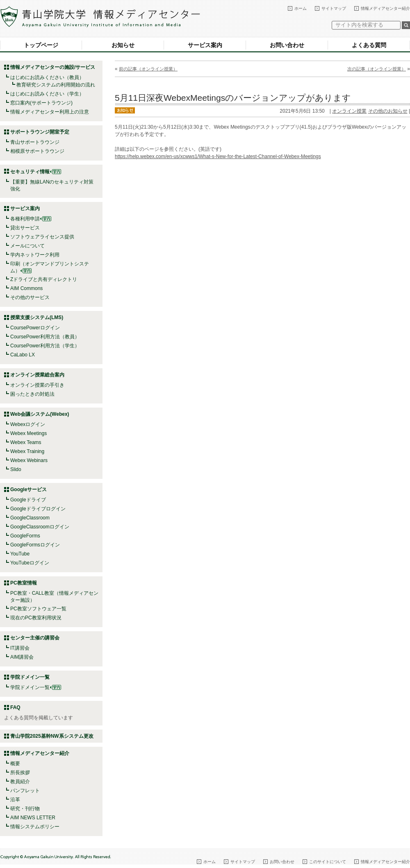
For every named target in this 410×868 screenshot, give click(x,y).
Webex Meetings (28, 433)
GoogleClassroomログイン (40, 527)
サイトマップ (334, 8)
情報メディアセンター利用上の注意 (50, 112)
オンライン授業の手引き (37, 385)
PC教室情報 (24, 583)
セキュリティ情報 (36, 172)
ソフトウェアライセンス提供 (42, 237)
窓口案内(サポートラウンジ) (41, 103)
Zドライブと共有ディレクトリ (44, 279)
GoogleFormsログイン (35, 545)
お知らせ (123, 45)
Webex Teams (26, 442)
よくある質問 (369, 45)
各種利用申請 (25, 219)
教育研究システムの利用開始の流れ (56, 85)
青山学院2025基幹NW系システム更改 (52, 736)
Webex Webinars (29, 460)
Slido (16, 469)
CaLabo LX (23, 355)
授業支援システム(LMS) (37, 317)
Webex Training (27, 451)
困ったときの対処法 (32, 394)
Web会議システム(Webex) (40, 414)
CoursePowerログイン (35, 328)
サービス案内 (205, 45)
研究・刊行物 (25, 809)
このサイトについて (328, 862)
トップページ (41, 45)
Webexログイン (28, 424)
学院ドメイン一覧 (36, 687)
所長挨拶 (20, 773)
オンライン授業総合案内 (37, 375)
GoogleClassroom (30, 518)
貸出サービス (25, 228)
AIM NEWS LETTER (33, 818)
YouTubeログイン (30, 563)
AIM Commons (26, 288)
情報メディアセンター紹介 (385, 8)
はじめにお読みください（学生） (47, 94)
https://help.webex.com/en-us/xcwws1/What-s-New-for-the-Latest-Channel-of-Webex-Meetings (218, 156)
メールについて (27, 246)
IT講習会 (20, 648)
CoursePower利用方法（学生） (45, 346)
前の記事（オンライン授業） (148, 69)
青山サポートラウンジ (35, 142)
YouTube (20, 554)
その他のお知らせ (388, 111)
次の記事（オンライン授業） (377, 69)
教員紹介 (20, 782)
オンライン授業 (349, 111)
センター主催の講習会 (35, 638)
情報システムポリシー (35, 827)
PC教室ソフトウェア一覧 (38, 609)
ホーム (301, 8)
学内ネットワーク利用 (35, 255)
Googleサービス (28, 490)
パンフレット (25, 791)
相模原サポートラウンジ (37, 151)
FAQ (15, 707)
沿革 (15, 800)
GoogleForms (25, 536)
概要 (15, 764)
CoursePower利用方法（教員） (45, 337)
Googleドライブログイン (38, 509)
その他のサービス (30, 297)
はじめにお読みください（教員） (47, 77)
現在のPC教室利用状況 (36, 618)
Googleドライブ (28, 500)
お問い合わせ (287, 45)
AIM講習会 (22, 657)
